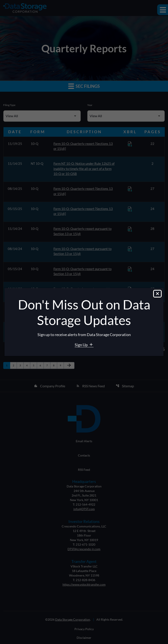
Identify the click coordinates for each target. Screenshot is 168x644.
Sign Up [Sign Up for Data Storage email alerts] (82, 345)
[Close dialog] (157, 294)
